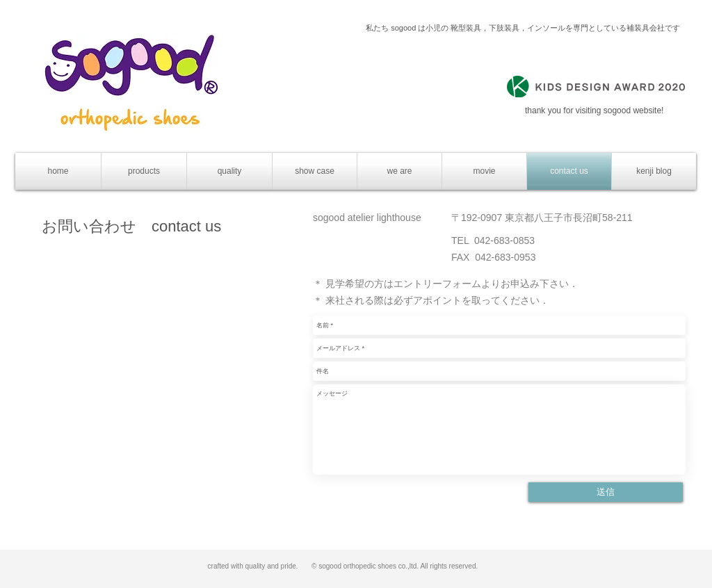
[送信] (606, 492)
